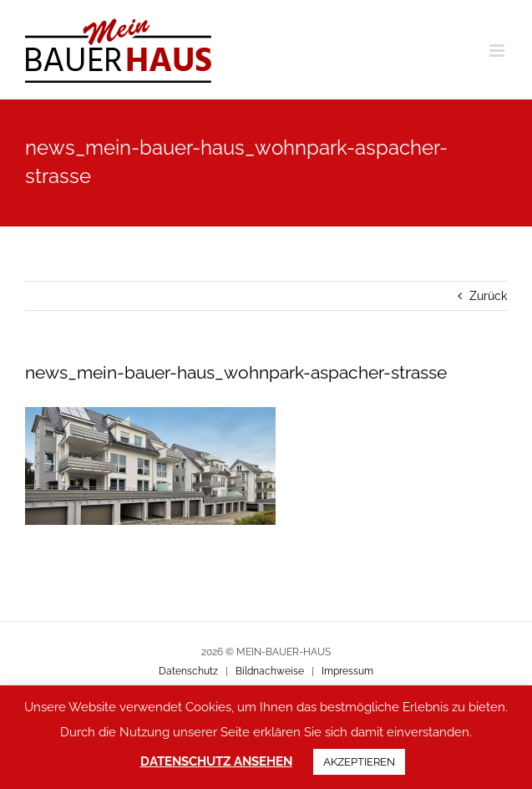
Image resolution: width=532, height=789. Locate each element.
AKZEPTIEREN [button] (359, 762)
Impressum (347, 671)
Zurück (488, 296)
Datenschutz (188, 671)
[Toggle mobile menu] (498, 51)
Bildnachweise (270, 671)
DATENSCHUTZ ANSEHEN (216, 761)
